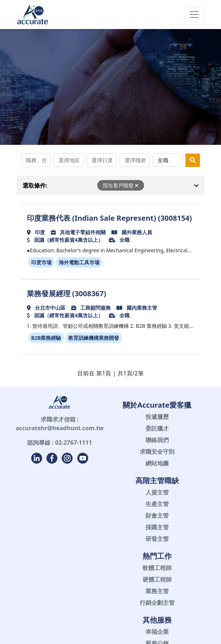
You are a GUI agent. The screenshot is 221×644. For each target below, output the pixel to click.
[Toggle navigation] (194, 15)
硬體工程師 (157, 579)
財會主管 (157, 515)
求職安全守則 (157, 452)
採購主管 (157, 527)
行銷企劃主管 (157, 603)
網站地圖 (157, 463)
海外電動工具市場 (79, 262)
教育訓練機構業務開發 (94, 338)
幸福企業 (157, 632)
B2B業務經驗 (46, 338)
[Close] (137, 186)
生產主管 (157, 504)
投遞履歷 (157, 417)
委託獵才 (157, 428)
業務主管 (157, 591)
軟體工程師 (157, 568)
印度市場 (41, 262)
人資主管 (157, 492)
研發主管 (157, 539)
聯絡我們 (157, 440)
